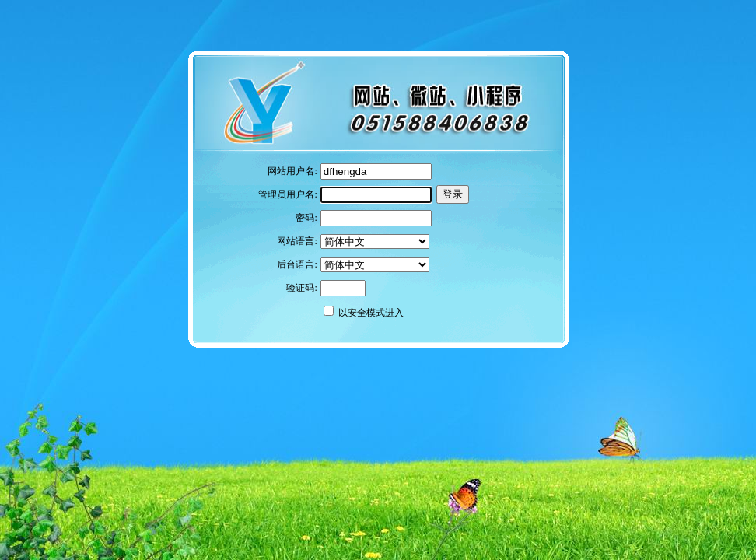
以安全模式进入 (371, 313)
